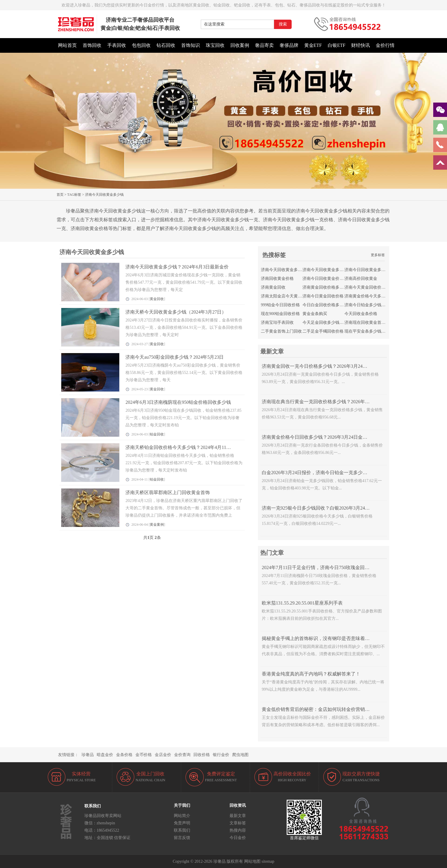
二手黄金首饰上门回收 (281, 331)
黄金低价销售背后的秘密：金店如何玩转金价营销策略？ (320, 709)
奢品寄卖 (264, 45)
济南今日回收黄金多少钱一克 (371, 270)
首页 (60, 195)
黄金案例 (157, 525)
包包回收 (141, 45)
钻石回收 (166, 45)
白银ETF (336, 45)
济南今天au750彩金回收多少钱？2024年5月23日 (175, 357)
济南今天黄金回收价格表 (367, 287)
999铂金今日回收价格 (280, 305)
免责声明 (182, 823)
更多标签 (378, 255)
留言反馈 (182, 838)
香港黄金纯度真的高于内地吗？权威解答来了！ (311, 674)
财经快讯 (361, 45)
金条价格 (124, 755)
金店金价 (163, 755)
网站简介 (182, 816)
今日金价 (238, 838)
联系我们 (182, 830)
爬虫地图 (240, 755)
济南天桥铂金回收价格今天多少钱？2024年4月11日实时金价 (187, 447)
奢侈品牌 (289, 45)
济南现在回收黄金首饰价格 (369, 322)
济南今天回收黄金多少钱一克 (288, 270)
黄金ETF (313, 45)
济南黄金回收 (273, 287)
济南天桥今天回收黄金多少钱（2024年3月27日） (176, 312)
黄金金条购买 (315, 314)
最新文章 (238, 816)
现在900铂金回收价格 (280, 314)
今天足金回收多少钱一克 (325, 322)
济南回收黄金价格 (277, 279)
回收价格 (202, 755)
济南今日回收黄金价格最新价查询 (333, 279)
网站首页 (67, 45)
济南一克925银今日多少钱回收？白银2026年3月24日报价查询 (325, 508)
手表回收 (117, 45)
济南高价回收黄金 (361, 279)
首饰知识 (191, 45)
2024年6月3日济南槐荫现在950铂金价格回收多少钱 (178, 402)
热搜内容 (238, 830)
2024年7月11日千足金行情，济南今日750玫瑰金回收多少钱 (323, 567)
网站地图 (252, 861)
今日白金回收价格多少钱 (325, 305)
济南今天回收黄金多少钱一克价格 (333, 270)
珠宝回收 (215, 45)
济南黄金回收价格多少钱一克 (329, 287)
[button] (224, 186)
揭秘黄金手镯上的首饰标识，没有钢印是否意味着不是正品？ (325, 638)
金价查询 (182, 755)
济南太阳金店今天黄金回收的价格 (292, 296)
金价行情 (385, 45)
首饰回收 (92, 45)
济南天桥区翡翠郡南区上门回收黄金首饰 (168, 492)
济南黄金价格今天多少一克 (369, 296)
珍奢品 (88, 755)
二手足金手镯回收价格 (323, 331)
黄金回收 (157, 299)
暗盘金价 (105, 755)
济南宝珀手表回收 (277, 322)
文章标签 (238, 823)
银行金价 (221, 755)
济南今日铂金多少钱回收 (367, 305)
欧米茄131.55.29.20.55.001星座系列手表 (302, 603)
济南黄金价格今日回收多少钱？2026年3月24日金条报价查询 (324, 437)
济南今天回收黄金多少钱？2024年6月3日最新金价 (177, 267)
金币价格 (144, 755)
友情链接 (66, 755)
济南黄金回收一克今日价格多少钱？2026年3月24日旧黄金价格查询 (331, 366)
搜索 (283, 24)
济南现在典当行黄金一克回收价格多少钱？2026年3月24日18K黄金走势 (335, 402)
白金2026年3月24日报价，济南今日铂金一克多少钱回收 (319, 473)
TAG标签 (74, 195)
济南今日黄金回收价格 (323, 296)
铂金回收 (157, 434)
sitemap (268, 861)
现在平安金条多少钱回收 (367, 331)
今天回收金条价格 (361, 314)
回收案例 (240, 45)
